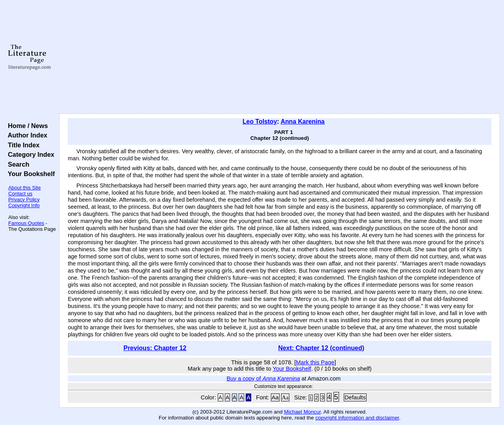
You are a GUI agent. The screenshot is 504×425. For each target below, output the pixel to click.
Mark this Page (315, 362)
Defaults (355, 397)
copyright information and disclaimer (357, 418)
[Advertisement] (280, 57)
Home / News (26, 126)
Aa (275, 397)
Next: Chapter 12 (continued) (321, 348)
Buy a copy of (263, 379)
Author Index (26, 135)
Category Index (29, 154)
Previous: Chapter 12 (155, 348)
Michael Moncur (302, 412)
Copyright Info (24, 205)
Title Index (22, 145)
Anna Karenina (303, 122)
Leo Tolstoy (260, 122)
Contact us (20, 194)
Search (17, 164)
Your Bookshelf (30, 174)
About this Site (25, 188)
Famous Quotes (26, 223)
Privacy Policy (24, 200)
